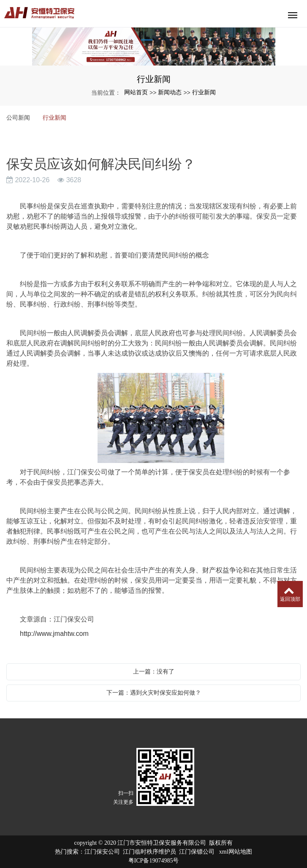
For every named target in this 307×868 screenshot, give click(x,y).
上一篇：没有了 (154, 671)
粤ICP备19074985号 (154, 861)
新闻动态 (170, 92)
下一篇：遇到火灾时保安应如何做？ (154, 693)
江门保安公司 (102, 852)
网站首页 (136, 92)
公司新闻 (18, 118)
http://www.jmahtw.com (54, 634)
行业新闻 (204, 92)
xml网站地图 (236, 852)
